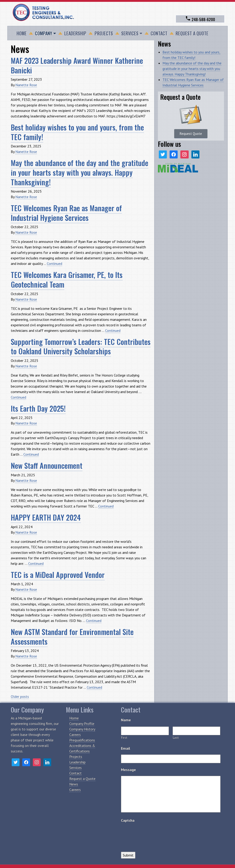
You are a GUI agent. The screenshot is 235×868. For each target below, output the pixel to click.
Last (176, 738)
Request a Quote (192, 33)
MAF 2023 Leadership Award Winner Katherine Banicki (77, 65)
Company (43, 33)
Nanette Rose (26, 85)
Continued (55, 263)
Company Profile (82, 724)
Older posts (20, 696)
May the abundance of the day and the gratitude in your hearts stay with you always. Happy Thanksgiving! (80, 172)
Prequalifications (82, 740)
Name (126, 720)
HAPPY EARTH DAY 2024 (46, 517)
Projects (104, 33)
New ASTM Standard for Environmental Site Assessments (72, 636)
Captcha (128, 820)
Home (22, 33)
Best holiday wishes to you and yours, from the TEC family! (77, 132)
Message (128, 770)
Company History (82, 729)
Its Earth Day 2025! (38, 408)
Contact (159, 33)
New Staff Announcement (47, 465)
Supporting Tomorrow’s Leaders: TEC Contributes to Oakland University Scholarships (81, 346)
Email (126, 748)
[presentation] (156, 835)
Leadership (75, 33)
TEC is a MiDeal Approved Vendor (58, 575)
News (74, 784)
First (124, 738)
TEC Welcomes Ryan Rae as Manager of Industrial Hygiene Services (66, 213)
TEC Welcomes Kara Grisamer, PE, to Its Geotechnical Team (67, 279)
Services (130, 33)
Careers (75, 735)
